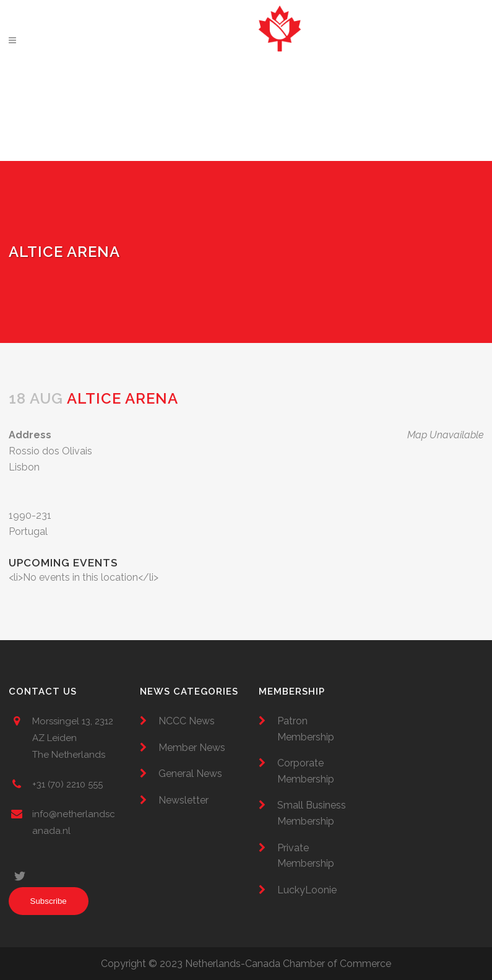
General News (190, 774)
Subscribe (49, 901)
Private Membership (306, 856)
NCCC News (187, 721)
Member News (192, 748)
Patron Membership (306, 729)
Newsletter (183, 800)
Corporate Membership (306, 771)
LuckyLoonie (307, 890)
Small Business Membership (312, 813)
